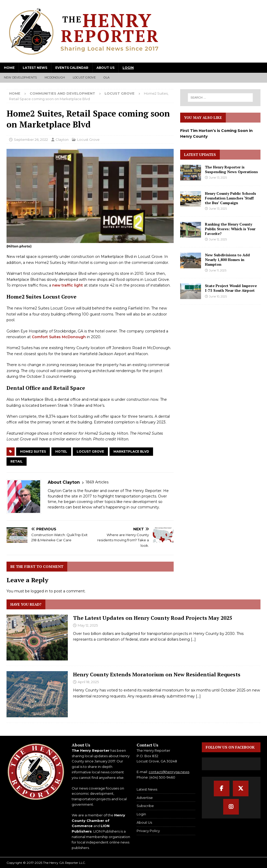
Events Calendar (72, 68)
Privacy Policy (148, 831)
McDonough (55, 77)
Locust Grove (84, 77)
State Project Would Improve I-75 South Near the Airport (231, 288)
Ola (107, 77)
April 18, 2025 (88, 682)
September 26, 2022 (31, 139)
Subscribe (145, 806)
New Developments (20, 77)
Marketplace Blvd (131, 451)
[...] (193, 639)
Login (128, 68)
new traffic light (68, 285)
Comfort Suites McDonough (59, 337)
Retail (17, 461)
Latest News (35, 68)
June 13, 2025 (218, 178)
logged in (39, 591)
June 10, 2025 (218, 296)
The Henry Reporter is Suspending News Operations (231, 169)
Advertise (145, 798)
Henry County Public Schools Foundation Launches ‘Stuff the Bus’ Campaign (230, 198)
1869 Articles (97, 482)
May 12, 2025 (88, 625)
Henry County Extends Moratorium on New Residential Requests (157, 674)
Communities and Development (62, 93)
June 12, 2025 (218, 239)
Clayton (62, 139)
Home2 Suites (33, 451)
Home (9, 68)
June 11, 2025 (218, 270)
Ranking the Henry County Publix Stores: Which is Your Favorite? (230, 229)
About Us (105, 68)
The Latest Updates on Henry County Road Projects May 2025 (153, 618)
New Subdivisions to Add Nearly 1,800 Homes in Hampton (227, 260)
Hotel (61, 451)
